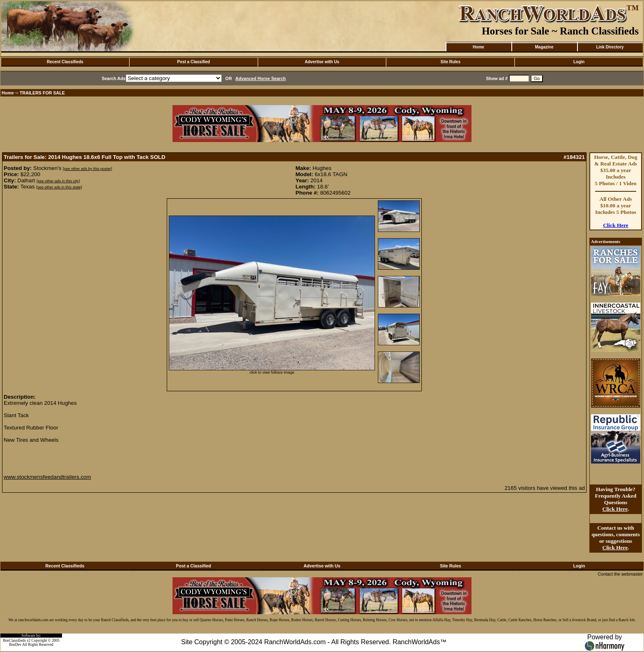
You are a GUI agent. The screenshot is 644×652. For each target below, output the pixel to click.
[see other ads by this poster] (87, 169)
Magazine (544, 47)
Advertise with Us (322, 62)
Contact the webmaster (620, 574)
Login (579, 62)
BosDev (15, 645)
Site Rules (451, 62)
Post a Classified (193, 62)
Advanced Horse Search (261, 78)
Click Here (616, 225)
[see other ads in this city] (58, 181)
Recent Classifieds (65, 62)
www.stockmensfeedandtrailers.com (47, 477)
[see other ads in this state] (59, 187)
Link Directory (610, 47)
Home (478, 47)
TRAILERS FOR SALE (42, 93)
